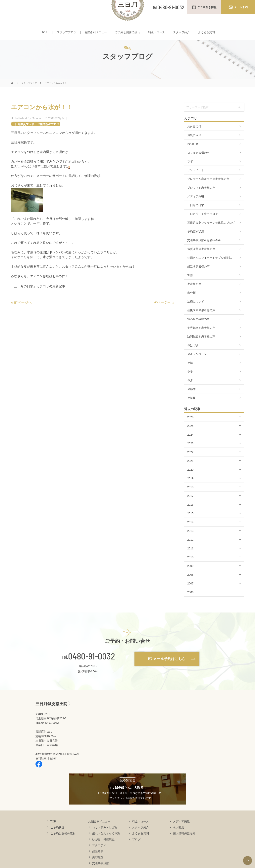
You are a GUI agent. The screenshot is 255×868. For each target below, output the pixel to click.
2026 (190, 429)
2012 (190, 551)
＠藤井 (191, 401)
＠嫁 (190, 375)
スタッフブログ (67, 33)
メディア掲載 (196, 208)
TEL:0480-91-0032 (47, 734)
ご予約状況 (57, 839)
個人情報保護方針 (184, 845)
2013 (190, 543)
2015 (190, 525)
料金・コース (157, 33)
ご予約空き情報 (207, 7)
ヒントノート (196, 182)
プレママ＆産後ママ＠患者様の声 (208, 191)
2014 (190, 534)
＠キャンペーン (197, 366)
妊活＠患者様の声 (198, 278)
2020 (190, 481)
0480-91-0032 (92, 668)
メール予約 (241, 7)
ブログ (136, 851)
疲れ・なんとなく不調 (106, 845)
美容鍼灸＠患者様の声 (201, 339)
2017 (190, 508)
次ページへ (162, 314)
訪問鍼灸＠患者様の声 (201, 348)
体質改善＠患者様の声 (201, 261)
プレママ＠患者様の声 (201, 199)
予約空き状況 (196, 243)
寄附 (190, 287)
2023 (190, 455)
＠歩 (190, 392)
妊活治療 (98, 863)
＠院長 (191, 410)
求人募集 (178, 839)
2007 (190, 595)
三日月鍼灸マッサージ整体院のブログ (36, 136)
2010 (190, 569)
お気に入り (194, 147)
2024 (190, 446)
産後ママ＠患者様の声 (201, 322)
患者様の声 (194, 296)
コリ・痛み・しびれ (105, 839)
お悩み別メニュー (96, 33)
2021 (190, 473)
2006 (190, 604)
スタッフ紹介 (181, 33)
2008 (190, 586)
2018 (190, 499)
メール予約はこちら (169, 670)
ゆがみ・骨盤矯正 (103, 851)
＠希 (190, 383)
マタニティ (99, 857)
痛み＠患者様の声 (198, 331)
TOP (45, 33)
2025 (190, 438)
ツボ (190, 173)
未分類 (191, 304)
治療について (196, 313)
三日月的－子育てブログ (203, 226)
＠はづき (193, 357)
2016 (190, 516)
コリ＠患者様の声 (198, 164)
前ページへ (23, 314)
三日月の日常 (196, 217)
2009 (190, 578)
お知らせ (193, 156)
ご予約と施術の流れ (127, 33)
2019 (190, 490)
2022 (190, 464)
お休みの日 (194, 138)
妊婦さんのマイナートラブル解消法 (210, 269)
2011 (190, 560)
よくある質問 (206, 33)
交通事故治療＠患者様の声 (204, 252)
